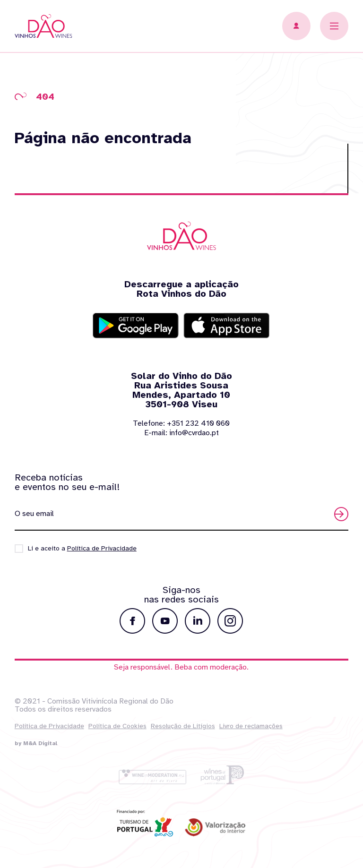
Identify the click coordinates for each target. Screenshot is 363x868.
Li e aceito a (82, 548)
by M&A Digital (36, 743)
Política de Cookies (117, 726)
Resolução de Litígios (183, 726)
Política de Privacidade (49, 726)
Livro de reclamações (251, 726)
